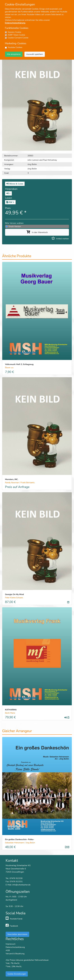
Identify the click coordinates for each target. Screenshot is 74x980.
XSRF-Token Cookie (16, 35)
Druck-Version (15, 226)
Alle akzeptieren (14, 54)
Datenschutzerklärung (15, 23)
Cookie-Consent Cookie (18, 38)
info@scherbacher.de (21, 885)
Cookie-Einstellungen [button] (17, 974)
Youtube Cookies (15, 47)
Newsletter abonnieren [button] (17, 934)
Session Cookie (14, 32)
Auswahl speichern (35, 54)
